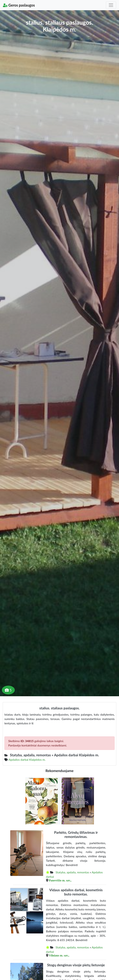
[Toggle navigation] (111, 5)
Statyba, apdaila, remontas (72, 872)
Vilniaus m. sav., (59, 955)
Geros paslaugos (19, 5)
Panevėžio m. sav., (60, 880)
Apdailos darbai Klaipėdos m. (27, 760)
